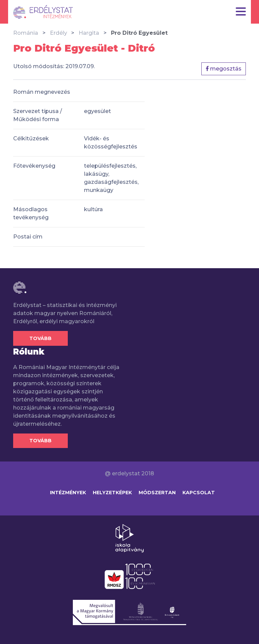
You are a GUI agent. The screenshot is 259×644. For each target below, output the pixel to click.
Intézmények (68, 493)
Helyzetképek (112, 493)
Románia (26, 33)
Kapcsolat (199, 493)
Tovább (40, 338)
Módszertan (157, 493)
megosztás (224, 69)
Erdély (59, 33)
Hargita (89, 33)
